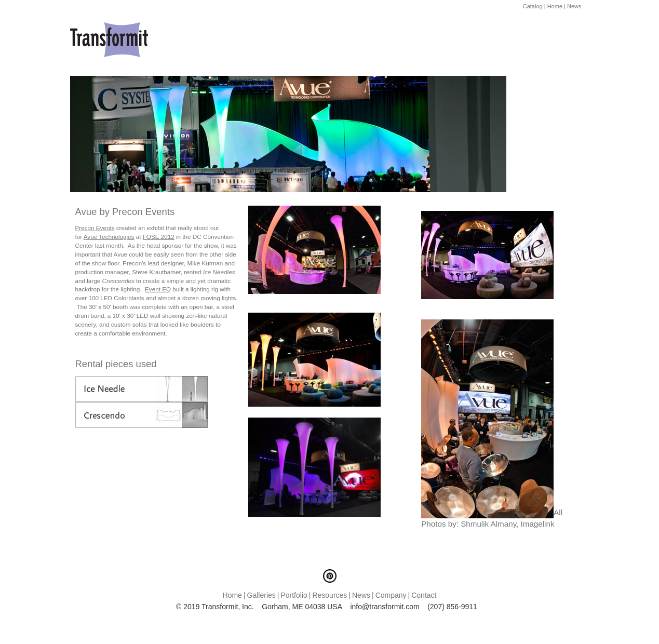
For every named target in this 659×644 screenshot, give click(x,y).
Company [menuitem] (391, 595)
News (574, 6)
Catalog (533, 6)
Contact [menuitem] (424, 595)
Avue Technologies (109, 237)
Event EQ (158, 289)
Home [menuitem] (232, 595)
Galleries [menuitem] (261, 595)
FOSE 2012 (159, 237)
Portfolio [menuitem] (294, 595)
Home (555, 6)
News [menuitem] (361, 595)
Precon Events (95, 228)
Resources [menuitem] (329, 595)
